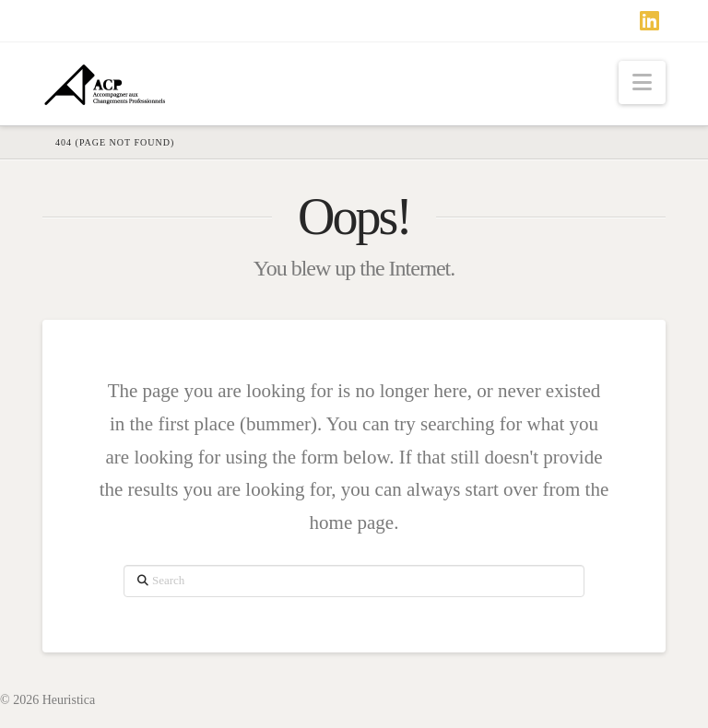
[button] (642, 82)
